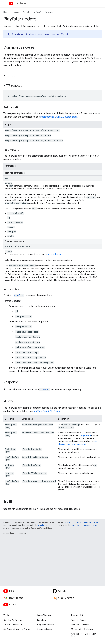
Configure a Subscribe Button (17, 629)
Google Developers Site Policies (84, 525)
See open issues (45, 629)
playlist (19, 295)
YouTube (20, 3)
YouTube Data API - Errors (47, 411)
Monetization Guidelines (82, 629)
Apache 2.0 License (46, 525)
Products (16, 12)
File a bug (41, 620)
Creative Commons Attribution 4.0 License (81, 522)
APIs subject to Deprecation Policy (84, 635)
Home (6, 12)
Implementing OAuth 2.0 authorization (59, 117)
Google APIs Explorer (13, 620)
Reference (49, 12)
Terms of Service (79, 620)
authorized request (54, 254)
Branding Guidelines (80, 625)
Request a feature (45, 625)
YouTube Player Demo (13, 625)
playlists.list (86, 436)
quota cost (55, 34)
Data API (38, 12)
